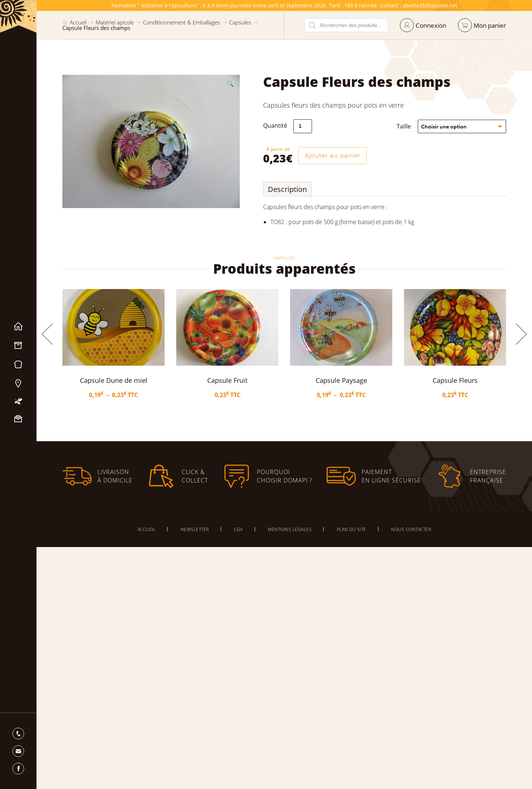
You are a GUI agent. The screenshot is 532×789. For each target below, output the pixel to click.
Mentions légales (290, 529)
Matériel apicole (18, 346)
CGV (238, 529)
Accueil (18, 327)
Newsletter (195, 529)
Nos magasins (18, 384)
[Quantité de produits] (306, 126)
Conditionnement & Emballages (182, 22)
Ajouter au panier (336, 155)
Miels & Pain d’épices (18, 365)
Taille (407, 126)
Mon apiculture (18, 401)
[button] (230, 84)
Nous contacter (18, 419)
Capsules (240, 22)
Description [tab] (290, 189)
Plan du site (352, 529)
